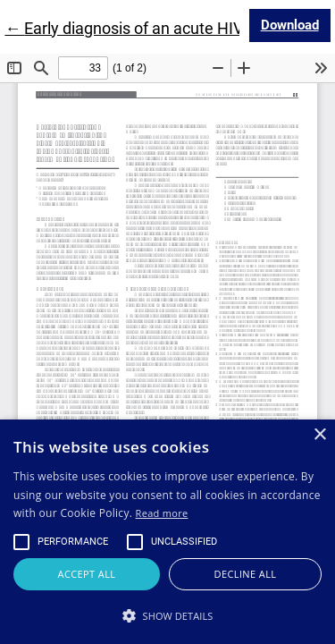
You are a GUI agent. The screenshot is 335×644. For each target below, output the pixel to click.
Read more (162, 513)
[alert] (167, 532)
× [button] (319, 435)
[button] (167, 615)
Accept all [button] (87, 574)
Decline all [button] (246, 574)
